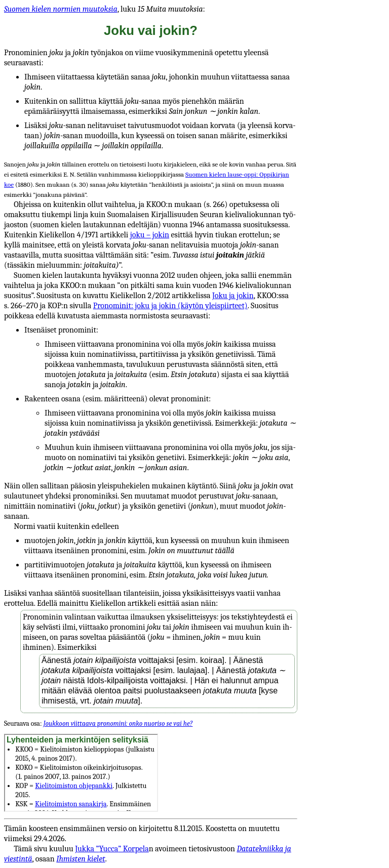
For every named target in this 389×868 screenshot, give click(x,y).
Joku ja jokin (233, 296)
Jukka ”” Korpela (112, 849)
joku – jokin (150, 235)
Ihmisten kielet (81, 859)
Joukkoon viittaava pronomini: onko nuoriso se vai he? (118, 724)
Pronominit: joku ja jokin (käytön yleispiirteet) (170, 306)
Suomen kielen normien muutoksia (61, 9)
